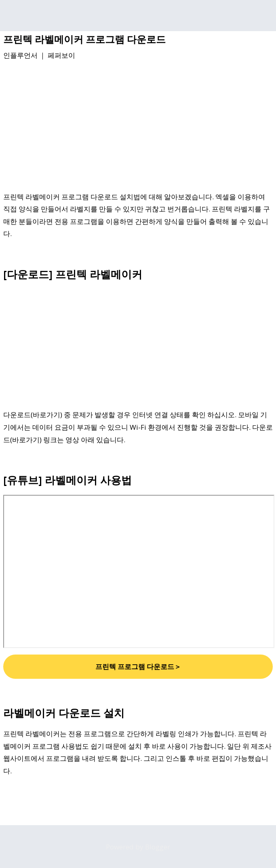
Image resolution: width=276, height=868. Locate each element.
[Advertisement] (138, 127)
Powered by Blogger (138, 847)
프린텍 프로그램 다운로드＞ (138, 666)
